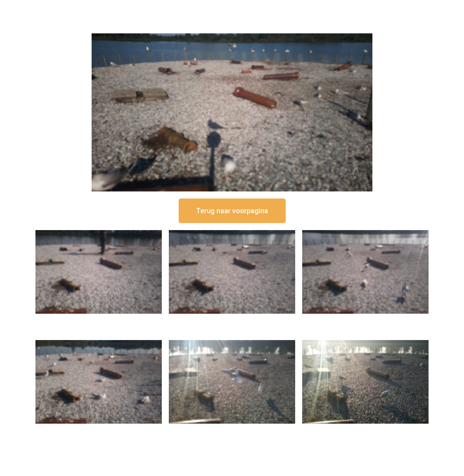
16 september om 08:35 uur (365, 429)
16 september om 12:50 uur (99, 319)
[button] (232, 211)
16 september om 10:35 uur (99, 429)
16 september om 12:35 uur (232, 319)
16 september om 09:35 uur (232, 429)
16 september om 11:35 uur (365, 319)
